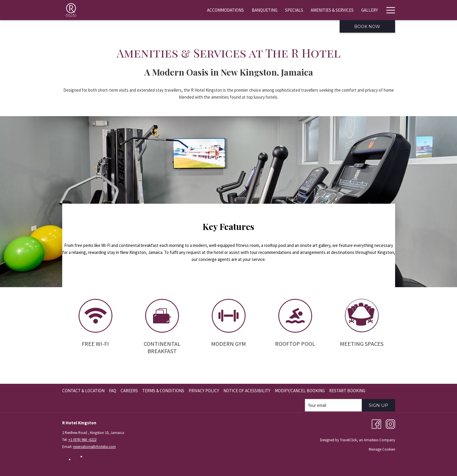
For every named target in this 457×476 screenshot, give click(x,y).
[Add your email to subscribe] (333, 405)
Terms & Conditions (163, 391)
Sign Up (378, 405)
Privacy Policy (204, 391)
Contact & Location (83, 391)
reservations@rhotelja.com (94, 447)
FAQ (113, 391)
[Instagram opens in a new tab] (390, 424)
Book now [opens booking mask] (367, 27)
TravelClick (348, 440)
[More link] (389, 10)
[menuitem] (190, 10)
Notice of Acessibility (247, 391)
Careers (129, 391)
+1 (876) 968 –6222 (82, 440)
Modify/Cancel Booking (300, 391)
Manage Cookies (382, 449)
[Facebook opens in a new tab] (376, 424)
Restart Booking (347, 391)
